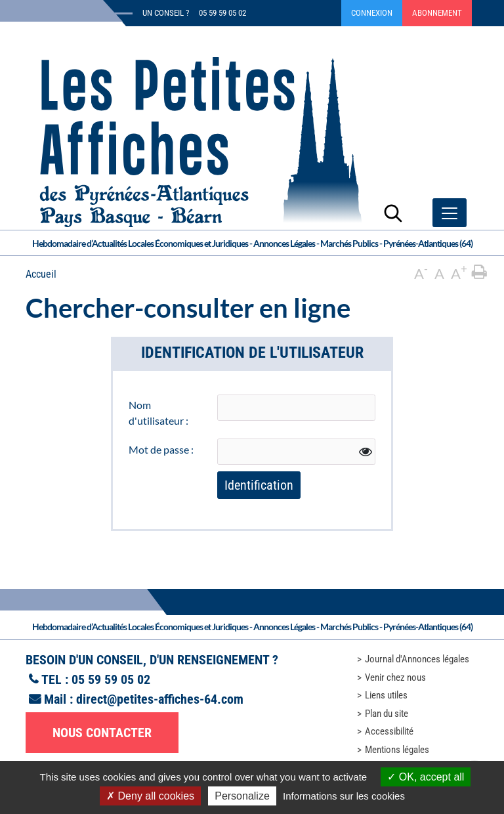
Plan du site (387, 714)
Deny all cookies (150, 796)
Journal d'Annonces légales (417, 659)
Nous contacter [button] (102, 733)
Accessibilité (389, 731)
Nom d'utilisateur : (158, 413)
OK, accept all (426, 777)
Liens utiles (386, 695)
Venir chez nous (395, 677)
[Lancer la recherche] (393, 213)
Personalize (242, 796)
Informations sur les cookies (344, 796)
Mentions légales (397, 750)
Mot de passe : (161, 449)
